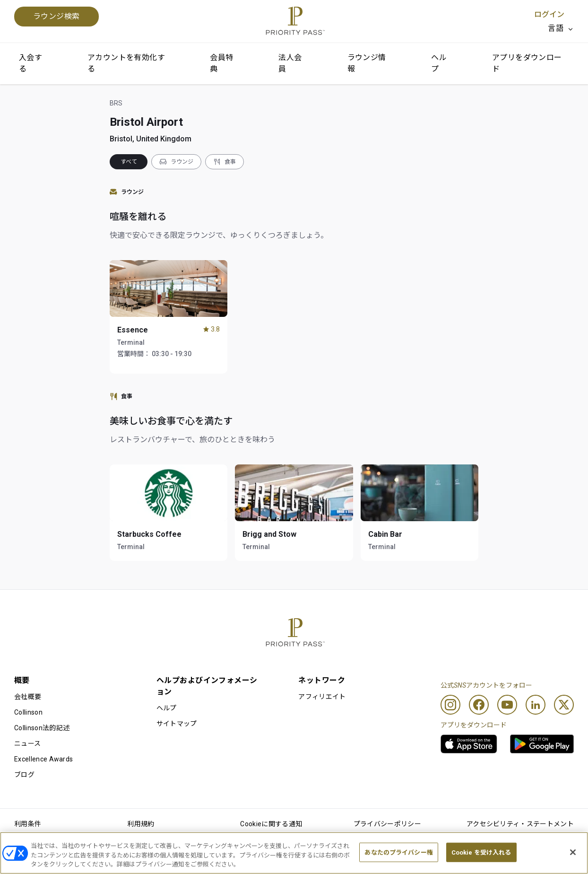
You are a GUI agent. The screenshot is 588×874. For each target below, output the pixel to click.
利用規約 (141, 824)
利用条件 (28, 824)
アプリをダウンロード (527, 63)
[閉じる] (573, 852)
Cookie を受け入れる (481, 852)
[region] (294, 853)
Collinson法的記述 (42, 728)
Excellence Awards (43, 759)
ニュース (27, 743)
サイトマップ (177, 724)
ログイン (549, 14)
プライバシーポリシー (387, 824)
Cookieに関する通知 (271, 824)
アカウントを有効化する (126, 63)
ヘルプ (439, 63)
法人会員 (290, 63)
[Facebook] (479, 705)
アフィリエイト (322, 697)
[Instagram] (450, 705)
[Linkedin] (536, 705)
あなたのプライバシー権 (398, 852)
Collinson (28, 712)
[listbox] (561, 28)
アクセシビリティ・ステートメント (520, 824)
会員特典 (221, 63)
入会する (30, 63)
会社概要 (28, 697)
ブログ (24, 775)
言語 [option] (556, 28)
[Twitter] (564, 705)
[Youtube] (507, 705)
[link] (469, 744)
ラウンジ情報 (367, 63)
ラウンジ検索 (56, 16)
